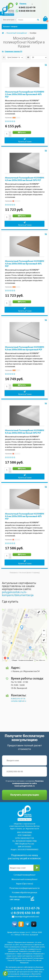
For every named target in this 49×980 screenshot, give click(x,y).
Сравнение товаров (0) (12, 51)
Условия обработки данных (24, 892)
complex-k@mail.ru (19, 701)
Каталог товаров (24, 26)
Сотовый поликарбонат (25, 875)
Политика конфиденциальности (24, 888)
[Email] (24, 868)
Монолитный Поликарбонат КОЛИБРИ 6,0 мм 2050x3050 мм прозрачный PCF (25, 348)
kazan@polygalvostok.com (27, 917)
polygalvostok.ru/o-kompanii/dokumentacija (18, 594)
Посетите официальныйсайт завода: (20, 898)
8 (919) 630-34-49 (27, 11)
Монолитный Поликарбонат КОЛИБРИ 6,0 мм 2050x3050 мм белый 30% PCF (25, 432)
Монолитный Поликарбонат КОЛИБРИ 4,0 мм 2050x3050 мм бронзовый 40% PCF (25, 264)
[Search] (29, 20)
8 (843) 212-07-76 (27, 7)
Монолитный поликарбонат (17, 33)
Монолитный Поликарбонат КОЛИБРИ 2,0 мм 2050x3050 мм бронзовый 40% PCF (25, 94)
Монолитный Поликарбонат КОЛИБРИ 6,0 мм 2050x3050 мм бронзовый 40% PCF (25, 516)
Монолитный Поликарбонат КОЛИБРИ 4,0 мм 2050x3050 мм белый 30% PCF (25, 179)
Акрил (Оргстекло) (25, 884)
